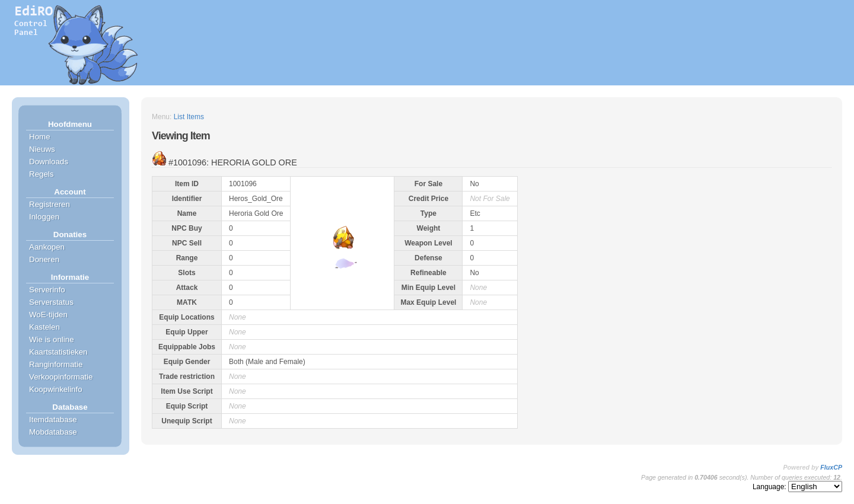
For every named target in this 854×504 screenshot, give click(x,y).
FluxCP (831, 467)
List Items (189, 117)
